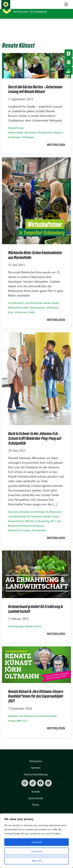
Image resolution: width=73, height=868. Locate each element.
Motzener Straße (26, 307)
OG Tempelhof (35, 511)
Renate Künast (16, 123)
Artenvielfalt (16, 127)
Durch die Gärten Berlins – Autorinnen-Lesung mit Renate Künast (36, 84)
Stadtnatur (15, 132)
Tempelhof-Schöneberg (30, 12)
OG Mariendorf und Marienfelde (25, 298)
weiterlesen (56, 139)
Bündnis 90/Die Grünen (31, 7)
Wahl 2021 (22, 715)
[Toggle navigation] (66, 24)
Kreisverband (37, 507)
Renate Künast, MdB (19, 516)
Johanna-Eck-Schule (20, 525)
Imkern (59, 127)
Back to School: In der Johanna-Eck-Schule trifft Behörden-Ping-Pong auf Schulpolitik (35, 433)
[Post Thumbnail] (36, 60)
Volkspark (29, 132)
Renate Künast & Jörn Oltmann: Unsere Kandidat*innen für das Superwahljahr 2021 (36, 691)
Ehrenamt (31, 127)
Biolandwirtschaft (19, 302)
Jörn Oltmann (26, 711)
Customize (36, 851)
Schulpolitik (40, 525)
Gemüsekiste (38, 302)
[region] (36, 841)
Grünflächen (46, 127)
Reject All (37, 861)
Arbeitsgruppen (17, 621)
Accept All (37, 842)
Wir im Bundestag (40, 516)
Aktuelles (13, 507)
